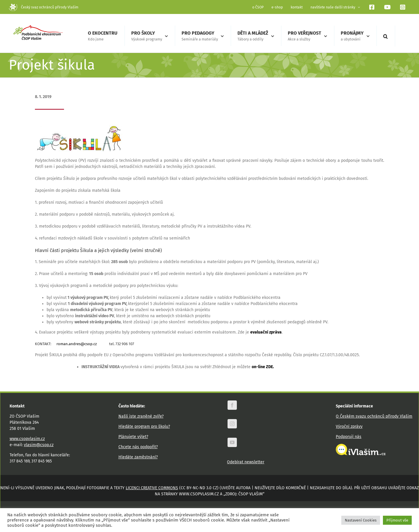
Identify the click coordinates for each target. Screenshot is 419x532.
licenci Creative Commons (152, 488)
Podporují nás (349, 436)
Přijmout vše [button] (397, 520)
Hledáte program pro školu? (144, 426)
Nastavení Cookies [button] (361, 520)
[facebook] (232, 405)
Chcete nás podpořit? (138, 447)
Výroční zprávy (349, 426)
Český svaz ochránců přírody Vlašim (44, 7)
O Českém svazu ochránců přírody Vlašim (374, 416)
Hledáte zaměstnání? (138, 457)
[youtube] (232, 442)
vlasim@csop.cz (39, 445)
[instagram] (232, 423)
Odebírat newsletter (246, 462)
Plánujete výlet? (133, 436)
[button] (385, 36)
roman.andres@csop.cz (77, 344)
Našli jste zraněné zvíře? (141, 416)
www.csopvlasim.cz (27, 438)
